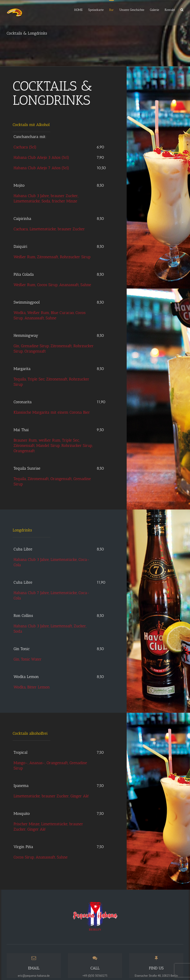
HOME (78, 10)
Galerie (155, 10)
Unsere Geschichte (132, 10)
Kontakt (170, 10)
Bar (111, 10)
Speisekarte (96, 10)
